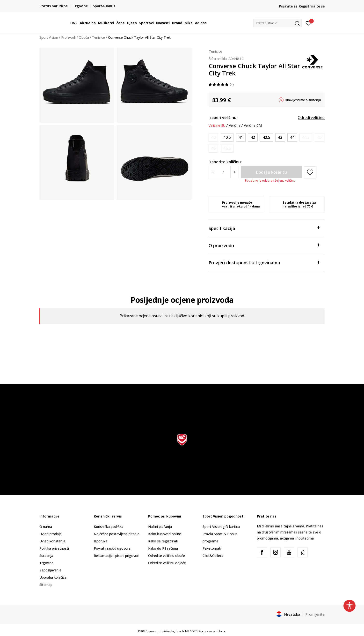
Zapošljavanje (50, 570)
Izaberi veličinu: (223, 118)
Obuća (84, 37)
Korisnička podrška (109, 527)
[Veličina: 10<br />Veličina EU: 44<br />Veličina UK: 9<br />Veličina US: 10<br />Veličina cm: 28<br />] (292, 137)
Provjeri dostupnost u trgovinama (264, 262)
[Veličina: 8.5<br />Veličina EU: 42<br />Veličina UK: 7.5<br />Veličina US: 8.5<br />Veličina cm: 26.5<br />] (253, 137)
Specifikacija (264, 228)
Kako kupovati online (165, 534)
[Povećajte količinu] (235, 172)
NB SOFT (191, 631)
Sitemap (46, 585)
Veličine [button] (235, 126)
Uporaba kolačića (53, 577)
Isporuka (101, 541)
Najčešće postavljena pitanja (117, 534)
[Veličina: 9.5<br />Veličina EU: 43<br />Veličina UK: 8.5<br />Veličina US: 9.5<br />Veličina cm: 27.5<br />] (280, 137)
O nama (46, 527)
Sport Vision (49, 37)
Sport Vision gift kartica (221, 527)
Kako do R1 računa (163, 548)
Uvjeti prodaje (51, 534)
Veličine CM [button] (253, 126)
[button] (277, 23)
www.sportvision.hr (161, 631)
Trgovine (46, 563)
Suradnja (46, 556)
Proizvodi (68, 37)
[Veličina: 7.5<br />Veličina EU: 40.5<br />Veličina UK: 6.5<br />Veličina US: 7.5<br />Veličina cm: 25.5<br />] (227, 137)
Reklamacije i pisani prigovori (116, 556)
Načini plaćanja (160, 527)
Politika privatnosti (54, 548)
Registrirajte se (312, 6)
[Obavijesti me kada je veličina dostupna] (213, 137)
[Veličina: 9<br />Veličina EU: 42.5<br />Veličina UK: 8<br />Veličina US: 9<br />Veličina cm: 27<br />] (266, 137)
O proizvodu (264, 245)
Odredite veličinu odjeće (167, 563)
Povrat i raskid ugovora (112, 548)
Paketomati (212, 548)
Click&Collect (213, 556)
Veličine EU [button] (217, 126)
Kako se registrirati (163, 541)
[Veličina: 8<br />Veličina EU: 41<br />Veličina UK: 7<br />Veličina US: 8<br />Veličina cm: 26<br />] (241, 137)
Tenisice (98, 37)
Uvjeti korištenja (52, 541)
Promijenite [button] (315, 614)
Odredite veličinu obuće (167, 556)
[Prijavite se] (308, 23)
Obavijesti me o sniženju (303, 100)
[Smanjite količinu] (213, 172)
